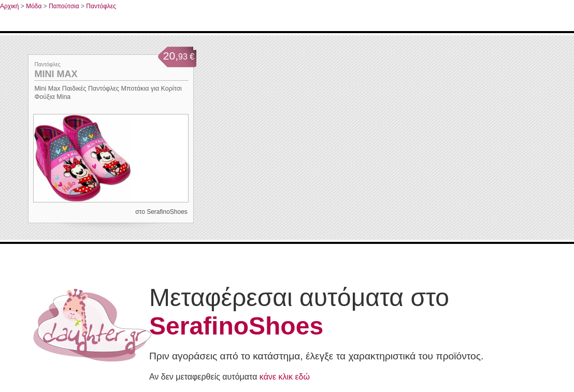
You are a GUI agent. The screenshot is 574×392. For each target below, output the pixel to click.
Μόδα (34, 6)
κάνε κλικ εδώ (285, 377)
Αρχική (9, 6)
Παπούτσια (64, 6)
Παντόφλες (101, 6)
